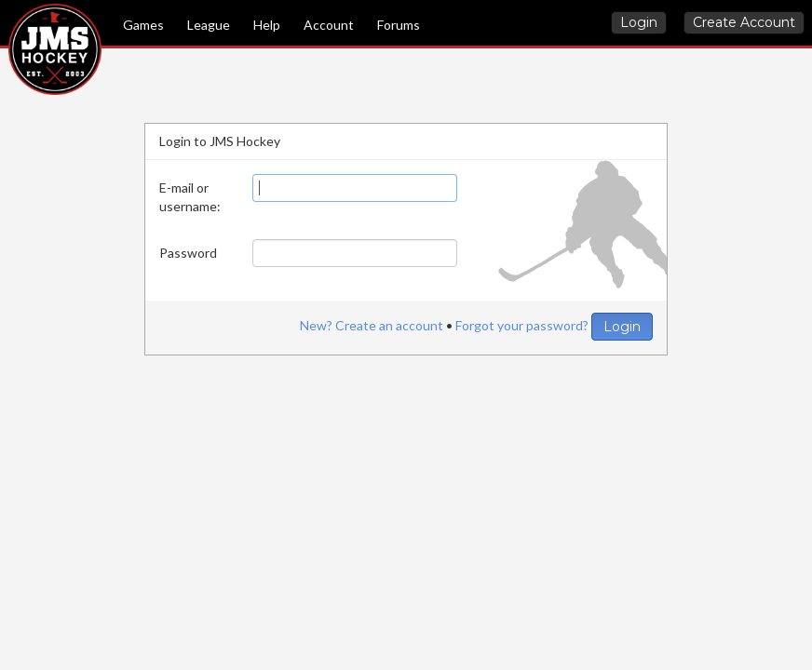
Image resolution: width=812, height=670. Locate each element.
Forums (399, 25)
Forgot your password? (522, 325)
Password (188, 253)
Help (267, 25)
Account (329, 25)
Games (143, 25)
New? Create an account (372, 325)
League (209, 25)
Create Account (744, 22)
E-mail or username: (190, 197)
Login (639, 22)
